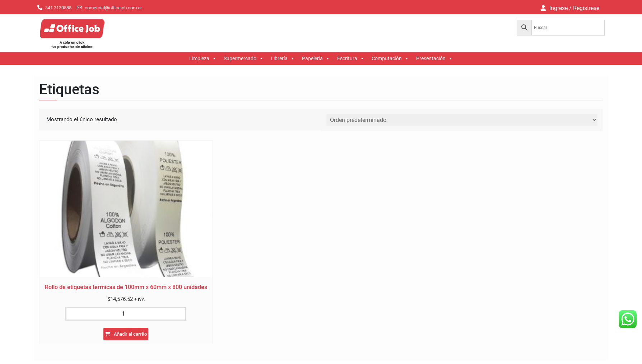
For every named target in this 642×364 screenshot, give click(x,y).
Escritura (351, 59)
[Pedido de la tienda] (462, 120)
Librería (283, 59)
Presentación (434, 59)
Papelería (316, 59)
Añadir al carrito (130, 334)
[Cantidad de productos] (126, 314)
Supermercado (244, 59)
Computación (390, 59)
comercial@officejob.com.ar (113, 8)
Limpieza (203, 59)
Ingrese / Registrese (574, 8)
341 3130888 (58, 8)
